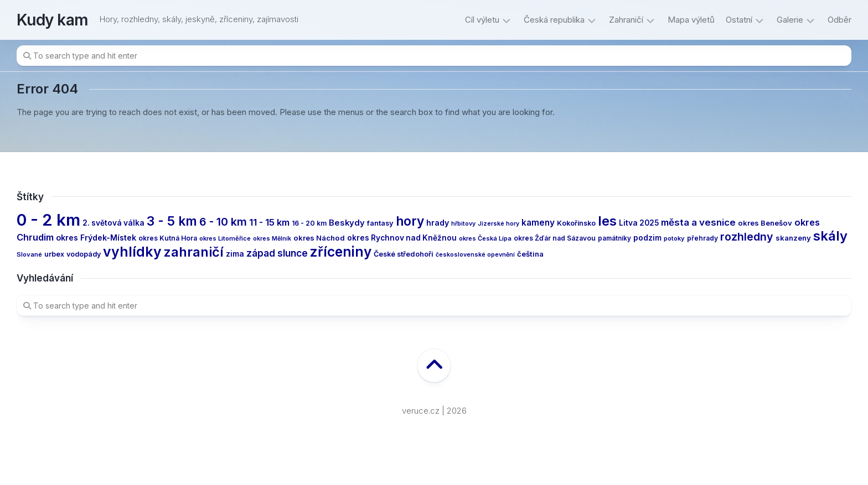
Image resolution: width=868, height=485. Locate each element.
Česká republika (554, 20)
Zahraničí (626, 20)
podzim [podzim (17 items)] (647, 238)
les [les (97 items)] (607, 221)
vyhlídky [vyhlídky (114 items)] (132, 252)
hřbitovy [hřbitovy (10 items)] (463, 224)
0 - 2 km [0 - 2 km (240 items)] (48, 220)
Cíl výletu (482, 20)
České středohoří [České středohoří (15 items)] (404, 254)
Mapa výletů (691, 20)
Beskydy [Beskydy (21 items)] (347, 223)
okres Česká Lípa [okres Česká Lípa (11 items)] (485, 238)
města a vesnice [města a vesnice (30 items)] (698, 222)
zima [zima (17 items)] (235, 254)
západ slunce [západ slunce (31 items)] (277, 253)
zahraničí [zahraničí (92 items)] (194, 252)
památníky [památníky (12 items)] (614, 238)
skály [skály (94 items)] (830, 236)
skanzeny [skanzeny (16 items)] (793, 238)
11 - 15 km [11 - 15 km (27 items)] (269, 222)
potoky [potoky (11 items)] (674, 238)
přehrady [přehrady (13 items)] (702, 238)
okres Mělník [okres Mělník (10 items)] (272, 239)
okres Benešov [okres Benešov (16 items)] (765, 223)
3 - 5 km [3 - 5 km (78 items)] (172, 221)
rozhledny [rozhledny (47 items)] (747, 237)
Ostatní (739, 20)
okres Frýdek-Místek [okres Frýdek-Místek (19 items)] (96, 238)
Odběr (839, 20)
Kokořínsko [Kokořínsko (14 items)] (576, 223)
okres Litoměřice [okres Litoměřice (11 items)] (225, 238)
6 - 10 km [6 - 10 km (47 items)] (223, 222)
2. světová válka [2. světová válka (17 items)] (113, 223)
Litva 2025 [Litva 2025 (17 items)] (639, 223)
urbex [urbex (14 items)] (54, 254)
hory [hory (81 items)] (410, 221)
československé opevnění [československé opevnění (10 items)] (475, 255)
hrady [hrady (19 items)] (438, 223)
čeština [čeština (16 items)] (530, 254)
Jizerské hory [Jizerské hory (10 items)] (498, 224)
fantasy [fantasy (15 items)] (380, 223)
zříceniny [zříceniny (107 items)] (341, 252)
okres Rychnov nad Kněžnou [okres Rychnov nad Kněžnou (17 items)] (402, 238)
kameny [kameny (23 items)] (538, 223)
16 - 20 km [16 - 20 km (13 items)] (309, 223)
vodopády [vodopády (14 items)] (84, 254)
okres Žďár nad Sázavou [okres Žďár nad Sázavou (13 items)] (555, 238)
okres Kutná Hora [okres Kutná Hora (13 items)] (168, 238)
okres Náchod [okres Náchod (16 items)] (319, 238)
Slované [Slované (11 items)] (29, 254)
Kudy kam (53, 20)
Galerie (790, 20)
